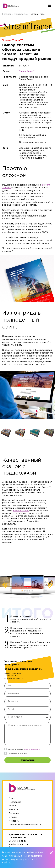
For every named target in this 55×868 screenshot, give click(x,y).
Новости (13, 810)
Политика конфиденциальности (25, 825)
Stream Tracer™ (27, 71)
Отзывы (13, 817)
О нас (12, 798)
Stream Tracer (21, 511)
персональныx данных (32, 749)
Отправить (28, 760)
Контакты (14, 821)
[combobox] (27, 717)
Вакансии (14, 813)
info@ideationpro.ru (13, 679)
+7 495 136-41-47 (12, 676)
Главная (7, 14)
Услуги (12, 806)
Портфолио (21, 14)
